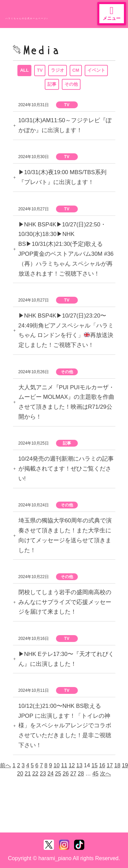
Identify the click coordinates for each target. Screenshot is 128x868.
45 (96, 774)
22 (35, 774)
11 (64, 765)
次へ (105, 774)
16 (102, 765)
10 (57, 765)
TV (40, 70)
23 (43, 774)
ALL (24, 70)
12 (72, 765)
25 (58, 774)
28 (81, 774)
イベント (96, 70)
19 (125, 765)
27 (73, 774)
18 (117, 765)
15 (95, 765)
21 (28, 774)
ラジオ (58, 70)
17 (110, 765)
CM (76, 70)
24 (51, 774)
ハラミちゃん (31, 12)
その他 (71, 84)
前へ (5, 765)
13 (80, 765)
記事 (52, 84)
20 (20, 774)
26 (66, 774)
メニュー (112, 13)
